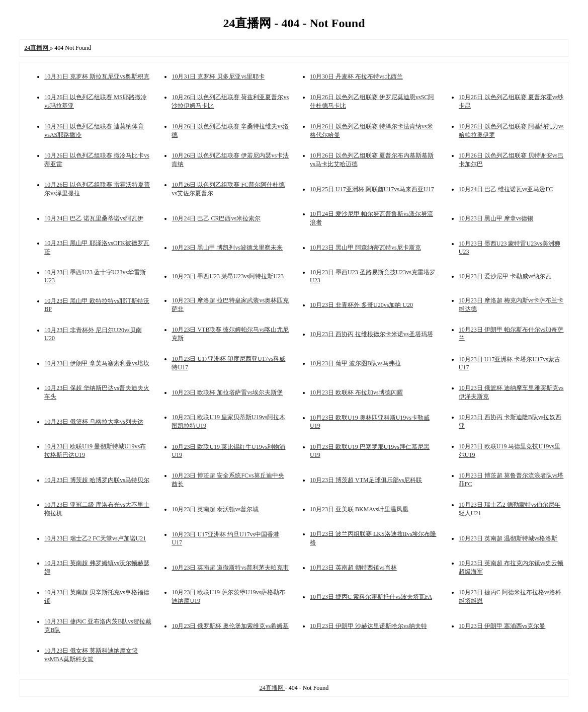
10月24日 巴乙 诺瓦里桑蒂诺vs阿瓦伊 (94, 218)
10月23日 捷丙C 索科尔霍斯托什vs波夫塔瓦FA (371, 597)
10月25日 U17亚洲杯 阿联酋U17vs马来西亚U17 (372, 189)
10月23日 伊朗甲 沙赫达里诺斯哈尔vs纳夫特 (368, 626)
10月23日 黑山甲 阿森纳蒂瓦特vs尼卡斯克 (365, 248)
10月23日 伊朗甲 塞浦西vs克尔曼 (502, 626)
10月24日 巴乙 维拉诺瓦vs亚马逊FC (506, 189)
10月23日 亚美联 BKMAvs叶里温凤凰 (359, 509)
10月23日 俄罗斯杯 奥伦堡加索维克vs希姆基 (230, 626)
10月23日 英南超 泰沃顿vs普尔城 (215, 509)
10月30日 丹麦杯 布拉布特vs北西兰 (356, 76)
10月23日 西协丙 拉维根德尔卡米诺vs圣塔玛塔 (371, 334)
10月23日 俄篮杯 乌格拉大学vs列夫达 (94, 422)
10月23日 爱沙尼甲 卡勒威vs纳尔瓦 (505, 276)
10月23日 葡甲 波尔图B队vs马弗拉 (355, 363)
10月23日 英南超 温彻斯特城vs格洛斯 (508, 538)
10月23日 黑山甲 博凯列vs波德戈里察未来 (227, 248)
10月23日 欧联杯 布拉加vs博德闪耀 (356, 392)
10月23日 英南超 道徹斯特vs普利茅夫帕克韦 (230, 568)
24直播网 (272, 688)
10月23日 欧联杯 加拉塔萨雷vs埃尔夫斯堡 (227, 392)
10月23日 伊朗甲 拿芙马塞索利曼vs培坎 (97, 363)
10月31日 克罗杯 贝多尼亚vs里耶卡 (218, 76)
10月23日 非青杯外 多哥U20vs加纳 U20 (361, 305)
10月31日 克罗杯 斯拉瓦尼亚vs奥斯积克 (97, 76)
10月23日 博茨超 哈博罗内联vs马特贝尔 (97, 480)
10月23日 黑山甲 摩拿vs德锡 (496, 218)
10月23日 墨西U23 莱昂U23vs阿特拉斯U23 (228, 276)
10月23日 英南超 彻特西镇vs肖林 (353, 568)
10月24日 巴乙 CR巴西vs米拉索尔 (216, 218)
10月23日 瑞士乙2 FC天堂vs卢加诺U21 (95, 538)
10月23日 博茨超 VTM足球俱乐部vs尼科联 (366, 480)
